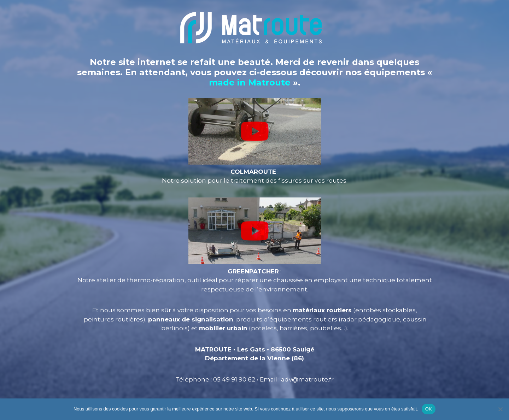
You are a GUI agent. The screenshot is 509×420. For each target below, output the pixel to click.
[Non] (500, 409)
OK (429, 409)
